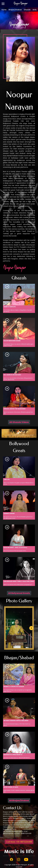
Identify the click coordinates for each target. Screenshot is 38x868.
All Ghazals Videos (19, 422)
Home (4, 10)
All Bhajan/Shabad (19, 800)
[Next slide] (31, 628)
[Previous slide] (7, 628)
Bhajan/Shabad (15, 10)
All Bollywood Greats (19, 593)
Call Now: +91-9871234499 (19, 842)
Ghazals (27, 10)
